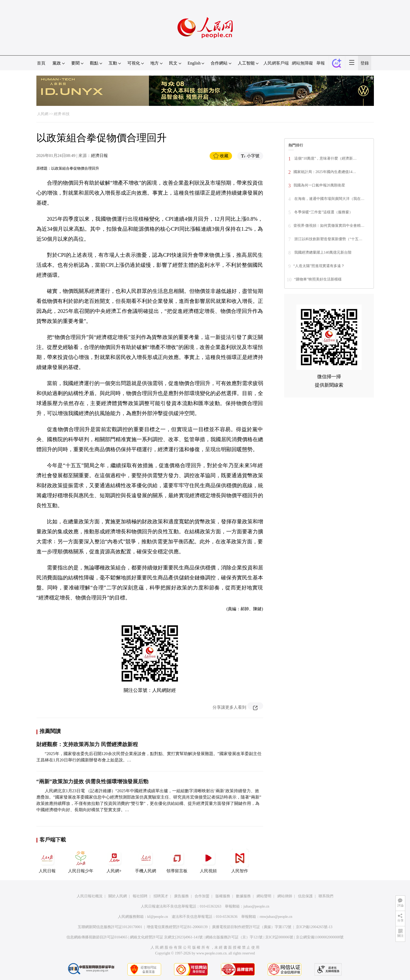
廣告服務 (181, 896)
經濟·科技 (62, 114)
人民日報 (47, 861)
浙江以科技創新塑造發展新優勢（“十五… (328, 239)
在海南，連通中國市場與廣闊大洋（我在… (329, 199)
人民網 (43, 114)
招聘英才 (161, 896)
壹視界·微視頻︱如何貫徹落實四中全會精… (329, 226)
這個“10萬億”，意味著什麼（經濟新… (325, 158)
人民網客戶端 (276, 63)
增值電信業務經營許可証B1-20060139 (177, 927)
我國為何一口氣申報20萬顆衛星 (319, 185)
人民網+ (114, 861)
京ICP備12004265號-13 (314, 927)
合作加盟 (202, 896)
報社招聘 (140, 896)
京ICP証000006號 (279, 937)
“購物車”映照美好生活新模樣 (318, 279)
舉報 (321, 63)
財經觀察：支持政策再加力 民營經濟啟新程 (87, 744)
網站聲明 (264, 896)
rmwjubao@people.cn (276, 917)
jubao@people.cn (256, 906)
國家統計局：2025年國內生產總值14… (325, 172)
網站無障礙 (302, 63)
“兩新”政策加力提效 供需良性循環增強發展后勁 (92, 781)
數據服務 (243, 896)
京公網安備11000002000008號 (320, 937)
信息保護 (305, 896)
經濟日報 (99, 156)
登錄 (365, 63)
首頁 (41, 63)
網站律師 (285, 896)
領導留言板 (177, 861)
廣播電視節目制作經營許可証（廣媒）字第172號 (252, 927)
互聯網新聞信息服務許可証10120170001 (110, 927)
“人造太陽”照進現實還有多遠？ (319, 266)
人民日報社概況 (90, 896)
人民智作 (240, 861)
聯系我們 (326, 896)
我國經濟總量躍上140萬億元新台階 (323, 252)
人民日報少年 (81, 861)
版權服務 (223, 896)
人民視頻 (208, 861)
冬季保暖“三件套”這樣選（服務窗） (323, 212)
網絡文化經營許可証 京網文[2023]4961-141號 (167, 937)
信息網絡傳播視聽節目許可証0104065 (97, 937)
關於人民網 (118, 896)
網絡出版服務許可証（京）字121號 (234, 937)
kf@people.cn (158, 917)
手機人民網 (146, 861)
